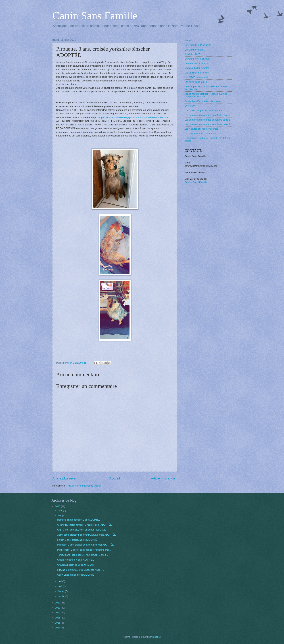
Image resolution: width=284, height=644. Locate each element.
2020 (58, 506)
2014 (58, 628)
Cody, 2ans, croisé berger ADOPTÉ (76, 575)
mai (60, 581)
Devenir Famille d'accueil (198, 59)
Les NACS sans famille (197, 77)
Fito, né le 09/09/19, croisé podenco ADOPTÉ (81, 570)
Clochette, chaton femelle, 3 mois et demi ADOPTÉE (84, 525)
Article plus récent (65, 478)
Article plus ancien (164, 478)
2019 (58, 603)
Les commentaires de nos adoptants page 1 (207, 115)
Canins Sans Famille (196, 182)
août (60, 511)
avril (60, 586)
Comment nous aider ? (196, 63)
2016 (58, 618)
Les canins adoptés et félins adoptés (203, 111)
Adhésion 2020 (192, 54)
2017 (58, 613)
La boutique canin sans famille (200, 133)
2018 (58, 608)
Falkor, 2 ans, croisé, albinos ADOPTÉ (77, 540)
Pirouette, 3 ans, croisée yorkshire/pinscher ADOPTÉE (85, 545)
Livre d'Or (190, 106)
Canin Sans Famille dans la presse (203, 101)
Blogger (156, 637)
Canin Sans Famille (95, 16)
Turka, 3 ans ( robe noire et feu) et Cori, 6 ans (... (83, 555)
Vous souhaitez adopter (197, 68)
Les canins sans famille (197, 73)
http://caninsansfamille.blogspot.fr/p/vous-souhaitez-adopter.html (133, 117)
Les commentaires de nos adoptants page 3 (207, 124)
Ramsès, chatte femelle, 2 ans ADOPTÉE (79, 520)
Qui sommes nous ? (195, 50)
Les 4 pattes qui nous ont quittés (201, 129)
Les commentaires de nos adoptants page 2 (207, 120)
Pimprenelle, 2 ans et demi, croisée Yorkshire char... (84, 550)
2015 (58, 623)
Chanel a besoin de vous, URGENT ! (76, 565)
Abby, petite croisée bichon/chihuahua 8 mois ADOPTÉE (86, 535)
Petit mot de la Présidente (198, 45)
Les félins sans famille (196, 82)
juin (60, 516)
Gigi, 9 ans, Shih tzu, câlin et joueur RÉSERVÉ (81, 530)
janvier (62, 596)
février (61, 591)
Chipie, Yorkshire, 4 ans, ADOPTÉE (76, 560)
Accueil (114, 478)
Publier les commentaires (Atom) (84, 486)
